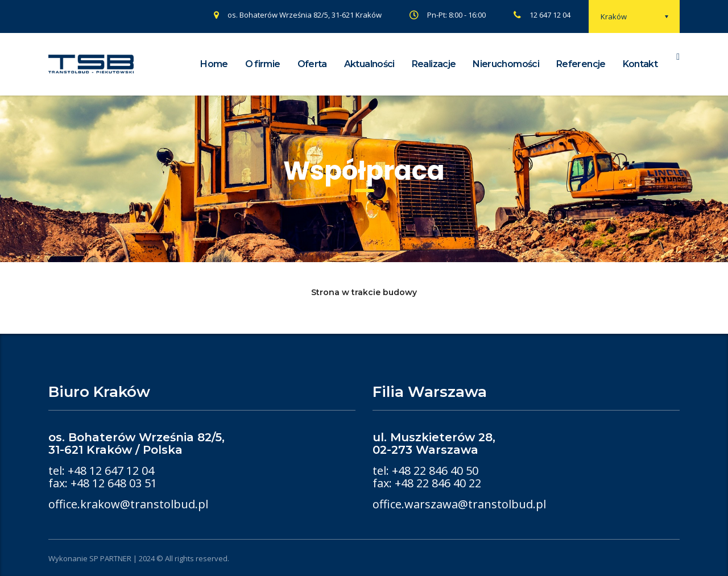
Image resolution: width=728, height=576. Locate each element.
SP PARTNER (110, 558)
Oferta (312, 64)
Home (214, 64)
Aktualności (369, 64)
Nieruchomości (506, 64)
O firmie (263, 64)
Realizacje (434, 64)
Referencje (581, 64)
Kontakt (640, 64)
